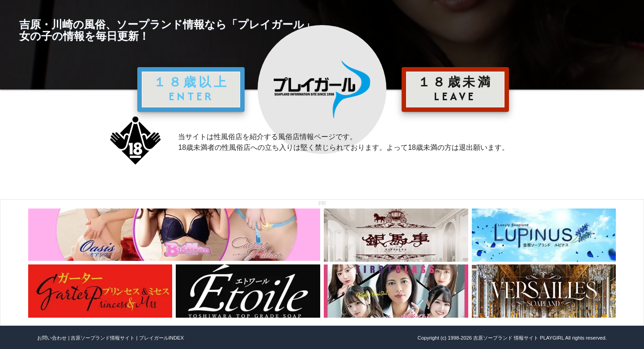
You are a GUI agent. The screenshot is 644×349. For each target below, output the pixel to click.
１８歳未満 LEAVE (455, 89)
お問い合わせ (52, 338)
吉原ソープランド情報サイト (103, 338)
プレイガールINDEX (161, 338)
